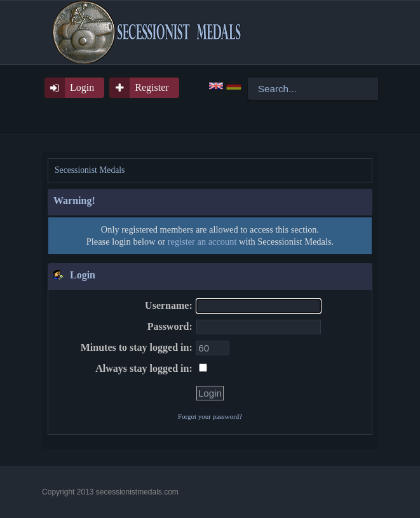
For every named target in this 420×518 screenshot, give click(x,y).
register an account (202, 242)
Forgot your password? (210, 416)
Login (82, 87)
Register (152, 87)
